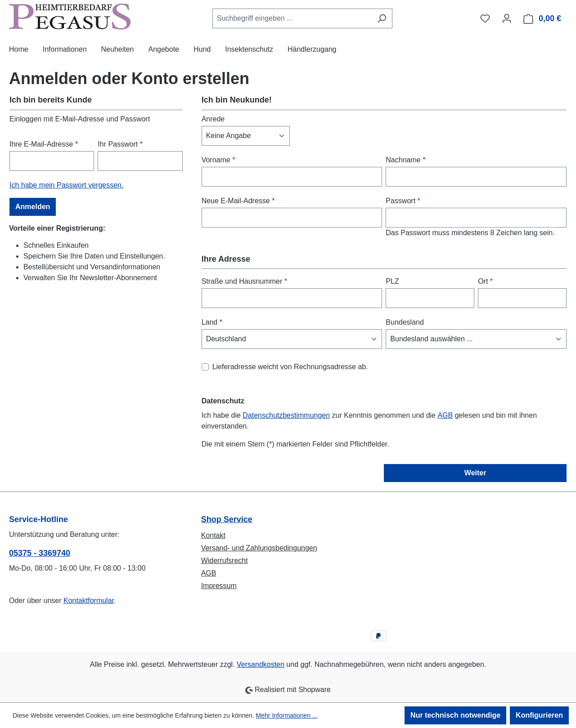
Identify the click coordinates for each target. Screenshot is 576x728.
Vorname (218, 160)
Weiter (475, 473)
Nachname (405, 160)
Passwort (403, 201)
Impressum (219, 586)
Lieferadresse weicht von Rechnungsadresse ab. (290, 367)
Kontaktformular (89, 601)
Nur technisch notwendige (455, 715)
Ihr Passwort (120, 144)
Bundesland (405, 322)
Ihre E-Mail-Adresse (44, 144)
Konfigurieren (539, 715)
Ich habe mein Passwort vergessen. (66, 185)
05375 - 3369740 (40, 553)
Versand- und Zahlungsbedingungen (259, 548)
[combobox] (292, 18)
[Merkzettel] (485, 18)
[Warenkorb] (542, 19)
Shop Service (227, 519)
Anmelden (33, 207)
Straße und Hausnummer (244, 281)
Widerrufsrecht (225, 561)
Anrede (213, 119)
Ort (485, 281)
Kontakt (213, 535)
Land (212, 322)
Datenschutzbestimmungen (286, 415)
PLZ (392, 281)
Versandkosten (261, 664)
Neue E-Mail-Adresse (238, 201)
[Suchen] (382, 18)
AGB (445, 415)
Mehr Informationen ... (287, 715)
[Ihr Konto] (507, 18)
